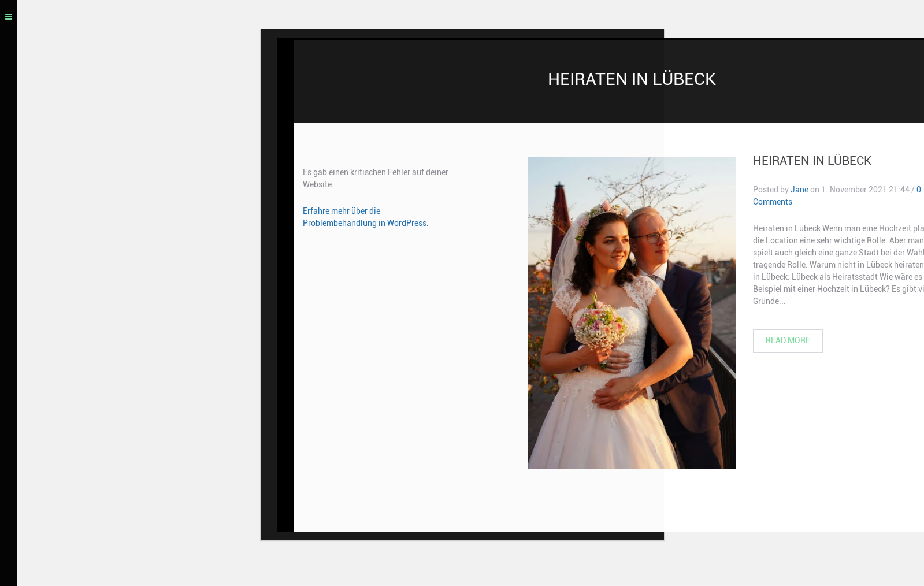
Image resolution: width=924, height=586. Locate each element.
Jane (799, 191)
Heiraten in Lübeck (812, 162)
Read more (788, 342)
